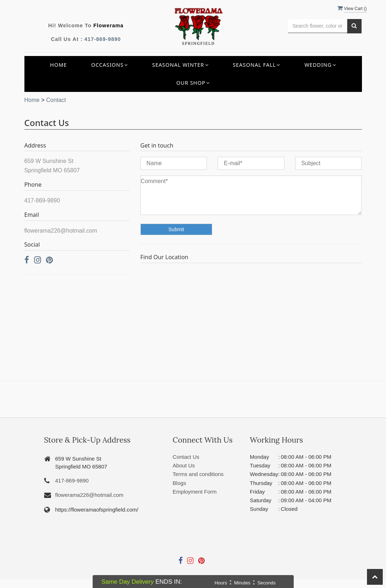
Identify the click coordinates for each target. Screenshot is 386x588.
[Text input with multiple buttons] (318, 26)
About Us (184, 465)
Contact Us (186, 457)
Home (58, 65)
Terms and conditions (198, 474)
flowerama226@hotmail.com (89, 495)
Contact (56, 100)
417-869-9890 (103, 39)
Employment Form (195, 492)
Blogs (180, 483)
